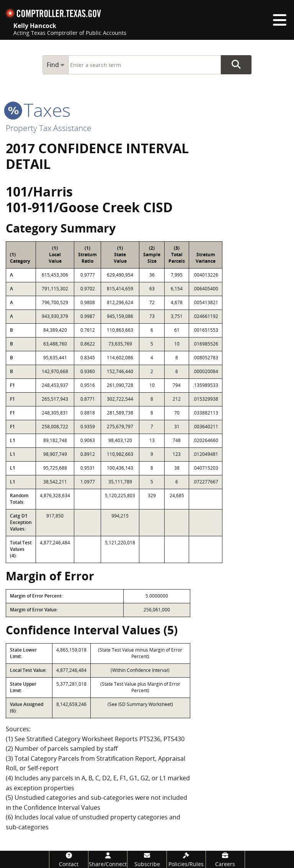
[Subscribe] (147, 859)
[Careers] (225, 859)
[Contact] (69, 859)
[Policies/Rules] (186, 859)
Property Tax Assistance (49, 128)
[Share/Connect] (108, 859)
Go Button (236, 65)
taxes (38, 110)
